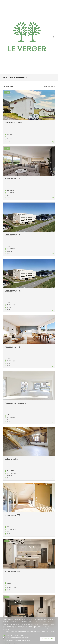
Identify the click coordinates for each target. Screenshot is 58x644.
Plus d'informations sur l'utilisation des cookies (16, 640)
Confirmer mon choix (48, 639)
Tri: (43, 87)
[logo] (27, 37)
